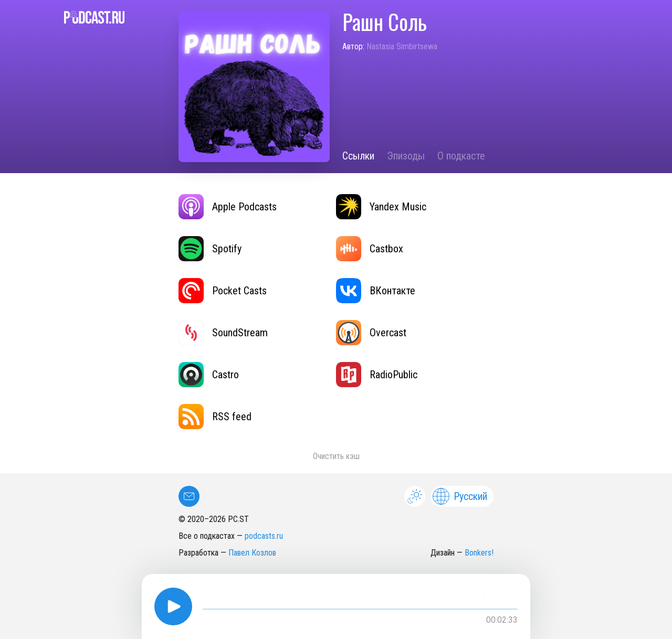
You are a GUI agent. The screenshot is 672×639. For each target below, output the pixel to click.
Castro (209, 375)
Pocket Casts (223, 291)
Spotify (210, 249)
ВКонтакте (376, 291)
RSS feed (215, 417)
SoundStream (223, 333)
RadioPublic (377, 375)
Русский (460, 496)
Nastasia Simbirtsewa (402, 46)
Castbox (370, 249)
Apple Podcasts (228, 207)
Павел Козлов (252, 553)
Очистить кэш (336, 456)
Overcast (371, 333)
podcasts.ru (264, 536)
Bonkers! (479, 553)
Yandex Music (381, 207)
